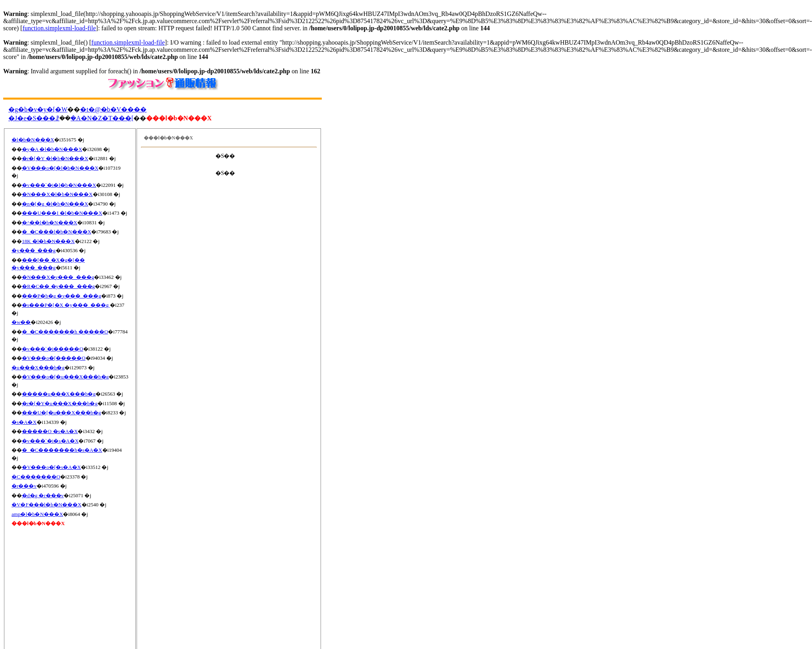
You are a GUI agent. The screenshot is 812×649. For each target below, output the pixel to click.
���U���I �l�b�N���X (62, 213)
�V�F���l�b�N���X (47, 505)
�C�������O (36, 477)
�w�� (21, 322)
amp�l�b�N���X (37, 514)
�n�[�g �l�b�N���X (55, 204)
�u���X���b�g (38, 368)
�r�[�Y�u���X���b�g (60, 403)
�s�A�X (24, 422)
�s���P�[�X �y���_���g (66, 305)
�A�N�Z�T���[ (102, 118)
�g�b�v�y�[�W (38, 109)
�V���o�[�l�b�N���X (60, 168)
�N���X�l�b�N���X (57, 194)
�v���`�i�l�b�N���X (59, 185)
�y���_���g (34, 250)
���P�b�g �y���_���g (62, 296)
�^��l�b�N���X (50, 223)
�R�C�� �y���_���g (58, 286)
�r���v (24, 486)
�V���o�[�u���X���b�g (65, 377)
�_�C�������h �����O (65, 332)
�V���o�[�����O (54, 358)
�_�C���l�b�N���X (57, 232)
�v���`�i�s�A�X (50, 441)
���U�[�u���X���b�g (62, 413)
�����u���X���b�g (59, 394)
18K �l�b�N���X (48, 241)
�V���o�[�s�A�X (51, 467)
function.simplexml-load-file (59, 28)
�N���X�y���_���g (58, 277)
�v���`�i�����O (53, 349)
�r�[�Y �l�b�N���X (55, 158)
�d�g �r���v (43, 495)
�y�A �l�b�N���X (52, 149)
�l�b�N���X (33, 140)
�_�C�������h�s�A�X (62, 450)
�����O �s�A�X (50, 431)
